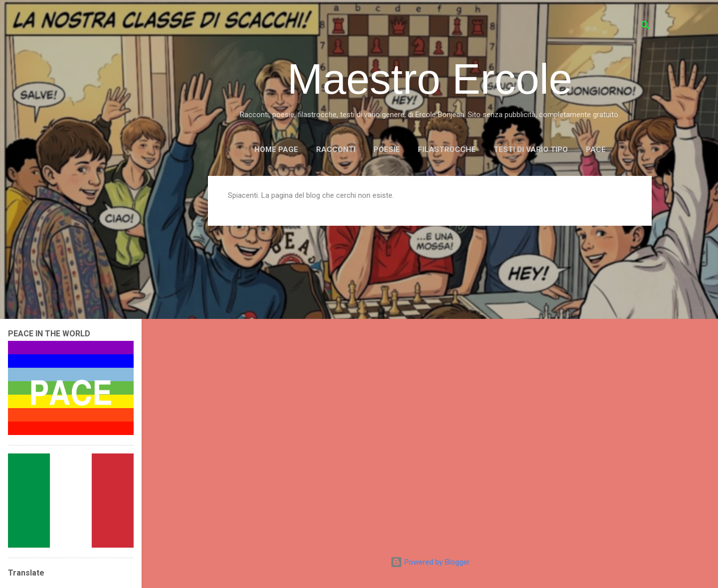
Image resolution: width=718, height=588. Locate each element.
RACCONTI (336, 149)
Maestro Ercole (430, 79)
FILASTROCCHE (447, 149)
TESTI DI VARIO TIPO (531, 149)
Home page (276, 149)
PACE (596, 149)
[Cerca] (646, 27)
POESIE (387, 149)
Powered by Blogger (430, 562)
